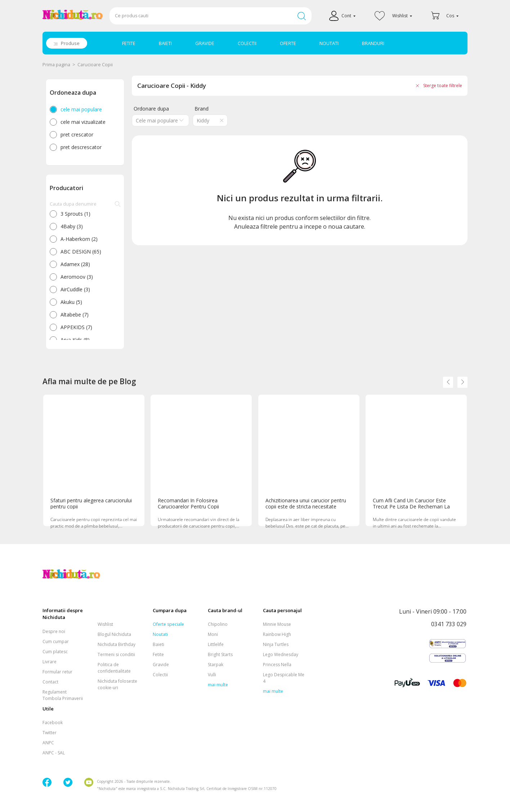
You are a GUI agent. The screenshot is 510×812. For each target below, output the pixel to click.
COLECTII (247, 43)
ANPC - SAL (54, 753)
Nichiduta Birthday (117, 644)
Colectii (160, 675)
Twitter (50, 733)
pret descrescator (81, 147)
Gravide (161, 665)
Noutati (160, 634)
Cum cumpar (56, 641)
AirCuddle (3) (75, 289)
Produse (70, 43)
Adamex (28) (75, 264)
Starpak (216, 665)
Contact (50, 682)
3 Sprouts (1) (75, 214)
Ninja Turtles (276, 644)
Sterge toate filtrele (443, 86)
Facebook (53, 723)
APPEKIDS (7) (76, 327)
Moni (213, 634)
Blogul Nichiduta (114, 634)
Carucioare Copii (95, 65)
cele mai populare (81, 109)
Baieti (158, 644)
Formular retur (57, 672)
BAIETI (165, 43)
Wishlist (105, 624)
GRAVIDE (205, 43)
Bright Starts (220, 654)
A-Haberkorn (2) (79, 239)
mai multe (218, 685)
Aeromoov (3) (77, 277)
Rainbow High (277, 634)
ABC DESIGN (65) (81, 252)
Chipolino (218, 624)
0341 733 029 (449, 624)
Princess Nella (277, 665)
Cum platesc (55, 652)
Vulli (212, 675)
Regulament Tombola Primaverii (63, 695)
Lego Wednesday (281, 654)
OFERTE (288, 43)
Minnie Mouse (277, 624)
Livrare (50, 662)
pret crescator (77, 134)
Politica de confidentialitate (114, 668)
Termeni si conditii (116, 654)
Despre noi (54, 631)
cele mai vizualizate (83, 122)
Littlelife (216, 644)
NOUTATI (329, 43)
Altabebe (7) (75, 315)
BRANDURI (373, 43)
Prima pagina (56, 65)
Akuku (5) (71, 302)
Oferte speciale (168, 624)
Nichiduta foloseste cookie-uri (117, 684)
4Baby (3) (72, 226)
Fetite (158, 654)
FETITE (129, 43)
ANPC (48, 743)
